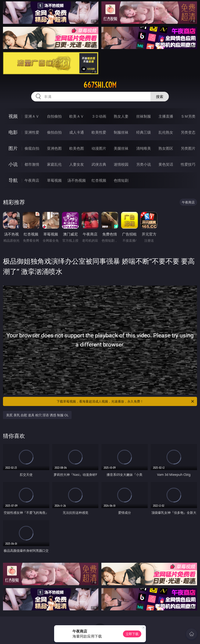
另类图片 (188, 148)
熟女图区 (166, 148)
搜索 (160, 97)
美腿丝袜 (121, 148)
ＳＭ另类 (188, 116)
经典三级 (144, 132)
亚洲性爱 (32, 132)
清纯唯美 (144, 148)
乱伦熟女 (166, 132)
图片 (13, 148)
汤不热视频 (77, 180)
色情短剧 (121, 180)
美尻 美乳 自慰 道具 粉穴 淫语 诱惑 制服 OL (37, 415)
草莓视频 (54, 180)
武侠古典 (99, 164)
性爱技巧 (188, 164)
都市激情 (32, 164)
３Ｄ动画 (99, 116)
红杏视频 (99, 180)
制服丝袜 (121, 132)
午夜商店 (32, 180)
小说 (13, 164)
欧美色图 (77, 148)
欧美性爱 (99, 132)
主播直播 (166, 116)
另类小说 (144, 164)
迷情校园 (121, 164)
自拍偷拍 (54, 116)
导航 (13, 180)
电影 (13, 132)
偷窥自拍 (32, 148)
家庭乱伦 (54, 164)
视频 (13, 116)
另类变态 (188, 132)
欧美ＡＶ (77, 116)
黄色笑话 (166, 164)
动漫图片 (99, 148)
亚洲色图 (54, 148)
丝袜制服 (144, 116)
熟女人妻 (121, 116)
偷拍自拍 (54, 132)
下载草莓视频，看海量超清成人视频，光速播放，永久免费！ (126, 401)
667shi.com (100, 85)
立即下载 (132, 634)
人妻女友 (77, 164)
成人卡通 (77, 132)
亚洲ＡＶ (32, 116)
